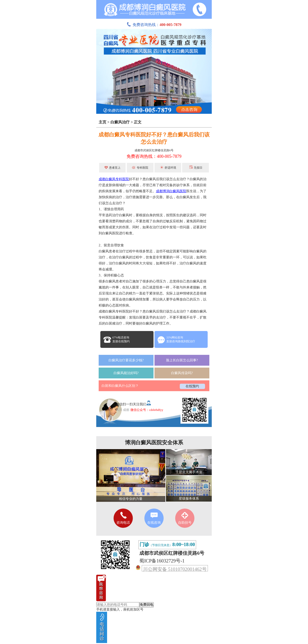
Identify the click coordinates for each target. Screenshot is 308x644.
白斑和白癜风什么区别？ (120, 386)
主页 (103, 122)
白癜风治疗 (120, 122)
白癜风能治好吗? (126, 373)
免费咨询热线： (154, 25)
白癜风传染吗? (182, 373)
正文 (138, 122)
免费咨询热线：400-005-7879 (154, 156)
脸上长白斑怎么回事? (182, 360)
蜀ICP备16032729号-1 (162, 561)
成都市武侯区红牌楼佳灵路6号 (154, 150)
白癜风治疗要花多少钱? (126, 360)
